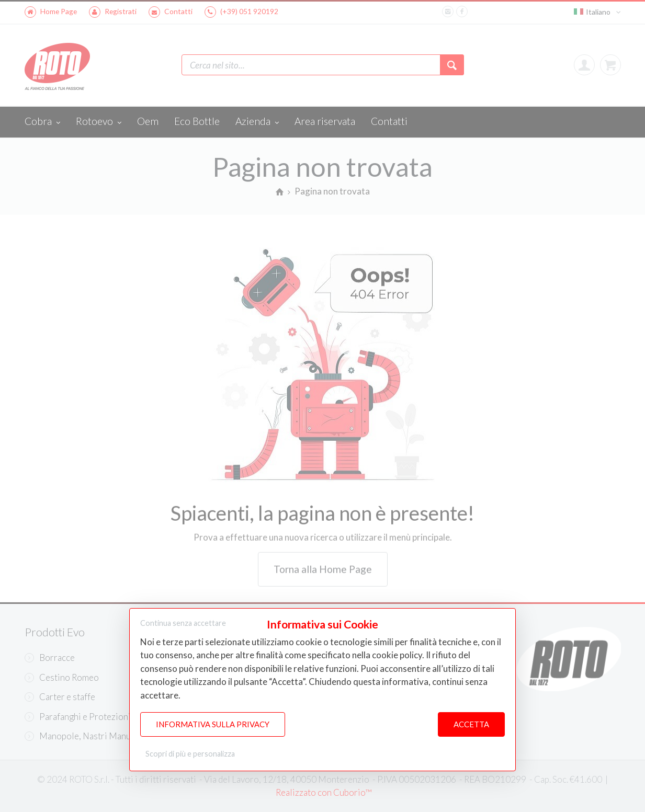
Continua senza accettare (183, 623)
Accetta (471, 725)
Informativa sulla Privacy (213, 725)
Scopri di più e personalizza (190, 754)
